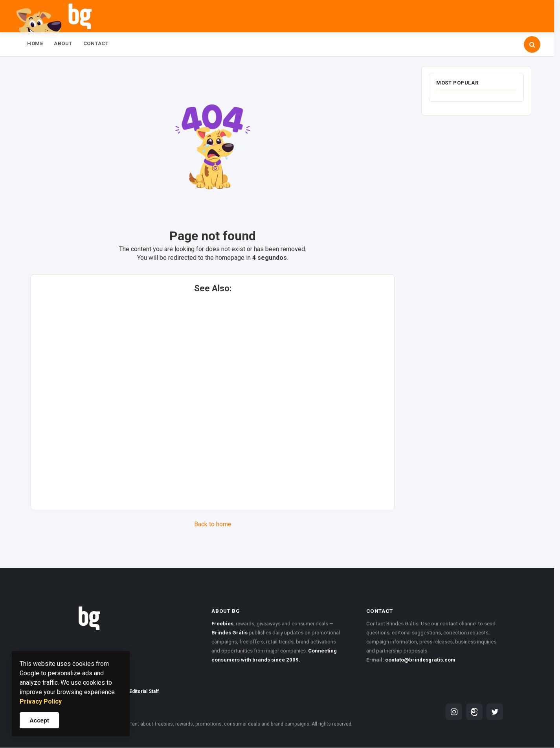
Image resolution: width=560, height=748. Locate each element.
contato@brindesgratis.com (420, 660)
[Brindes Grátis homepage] (122, 608)
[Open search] (532, 44)
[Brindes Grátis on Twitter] (495, 712)
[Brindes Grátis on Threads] (474, 712)
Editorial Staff (144, 691)
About (63, 43)
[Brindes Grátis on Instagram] (454, 712)
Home (35, 43)
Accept (39, 720)
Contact (96, 43)
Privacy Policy (41, 701)
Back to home (213, 524)
